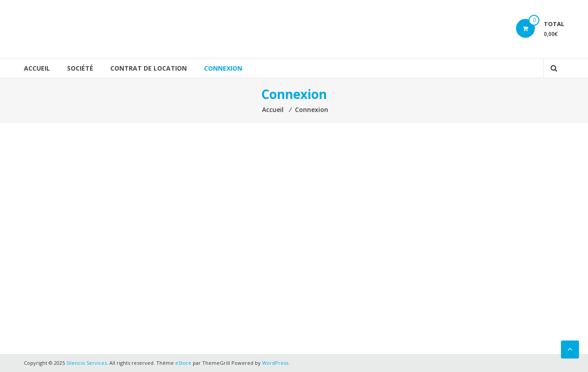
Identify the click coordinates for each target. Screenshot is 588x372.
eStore (183, 363)
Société (80, 68)
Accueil (37, 68)
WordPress (275, 363)
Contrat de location (149, 68)
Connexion (223, 68)
